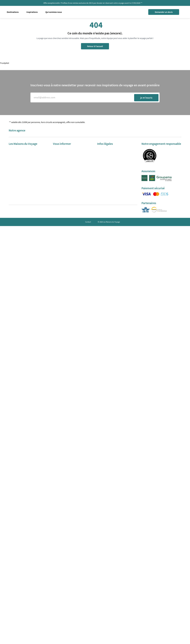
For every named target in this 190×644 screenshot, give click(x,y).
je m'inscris (146, 98)
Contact (88, 222)
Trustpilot (4, 63)
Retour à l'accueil (95, 46)
